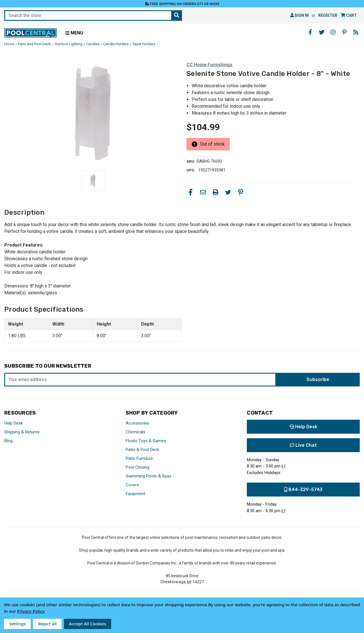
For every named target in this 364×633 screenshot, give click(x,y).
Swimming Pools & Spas (149, 476)
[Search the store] (177, 15)
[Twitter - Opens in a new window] (322, 32)
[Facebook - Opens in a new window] (310, 32)
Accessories (137, 423)
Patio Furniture (139, 458)
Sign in (300, 15)
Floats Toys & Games (146, 441)
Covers (132, 485)
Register (328, 15)
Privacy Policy (31, 611)
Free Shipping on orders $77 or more (182, 4)
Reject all (47, 624)
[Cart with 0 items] (349, 15)
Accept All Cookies (88, 624)
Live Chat (303, 445)
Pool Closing (137, 467)
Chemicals (136, 432)
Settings (17, 624)
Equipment (136, 494)
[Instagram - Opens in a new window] (333, 32)
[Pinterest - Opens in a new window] (344, 32)
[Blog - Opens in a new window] (356, 32)
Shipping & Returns (22, 432)
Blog (8, 441)
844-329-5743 (303, 490)
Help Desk (14, 423)
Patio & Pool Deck (142, 450)
